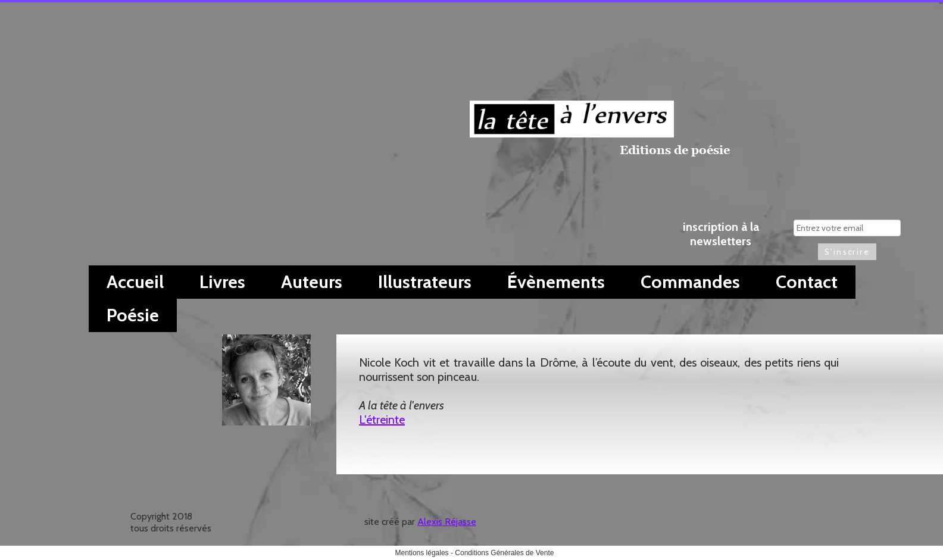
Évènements (556, 282)
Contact (807, 282)
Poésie (133, 315)
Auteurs (312, 282)
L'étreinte (382, 420)
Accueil (135, 282)
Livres (222, 282)
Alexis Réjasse (447, 522)
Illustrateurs (425, 282)
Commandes (690, 282)
